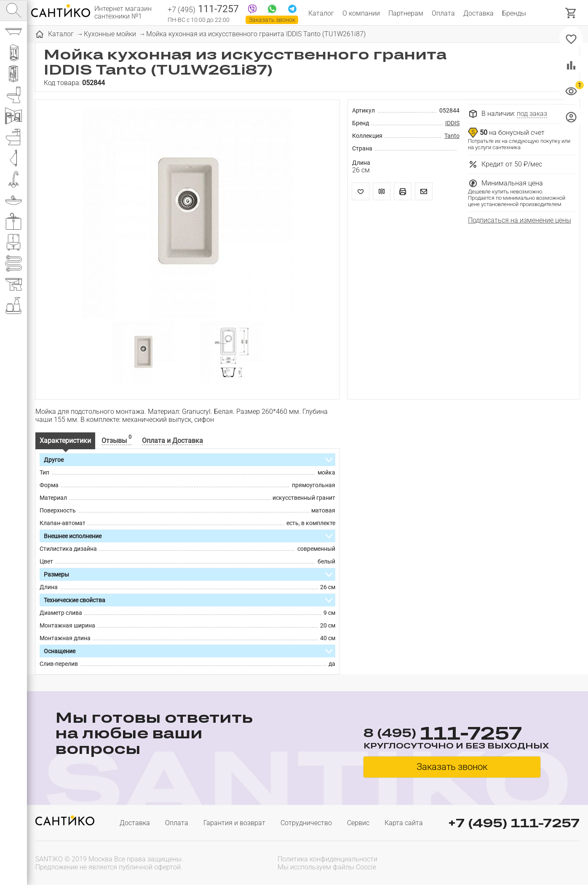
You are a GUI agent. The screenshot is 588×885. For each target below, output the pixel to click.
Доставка (478, 13)
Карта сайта (404, 823)
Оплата (443, 13)
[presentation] (526, 862)
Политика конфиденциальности (327, 859)
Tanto (452, 136)
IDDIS (452, 123)
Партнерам (406, 13)
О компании (361, 13)
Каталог (321, 13)
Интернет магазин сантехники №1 (123, 13)
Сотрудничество (306, 823)
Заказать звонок (272, 20)
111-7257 (203, 10)
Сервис (358, 823)
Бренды (514, 13)
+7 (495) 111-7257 (514, 823)
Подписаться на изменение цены (520, 220)
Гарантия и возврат (234, 823)
